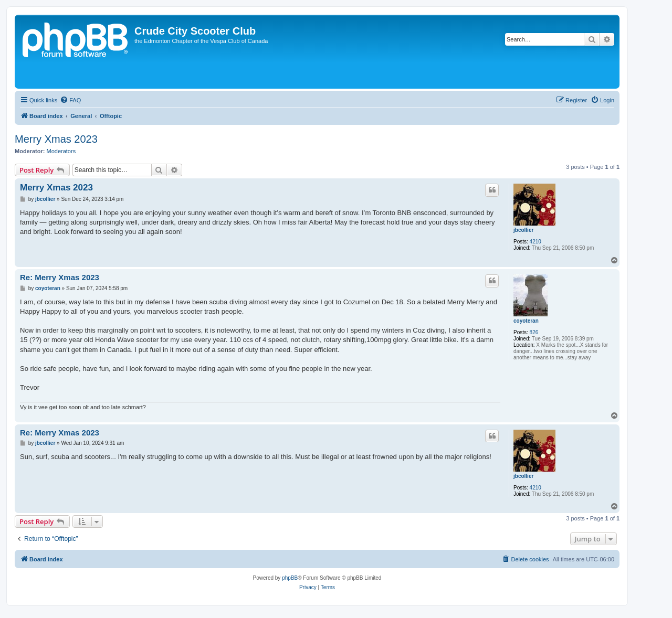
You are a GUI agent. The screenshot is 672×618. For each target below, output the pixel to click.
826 (534, 332)
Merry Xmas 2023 (56, 139)
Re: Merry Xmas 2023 (60, 277)
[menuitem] (70, 100)
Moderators (61, 151)
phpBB (290, 578)
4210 (535, 242)
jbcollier (523, 230)
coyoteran (526, 321)
